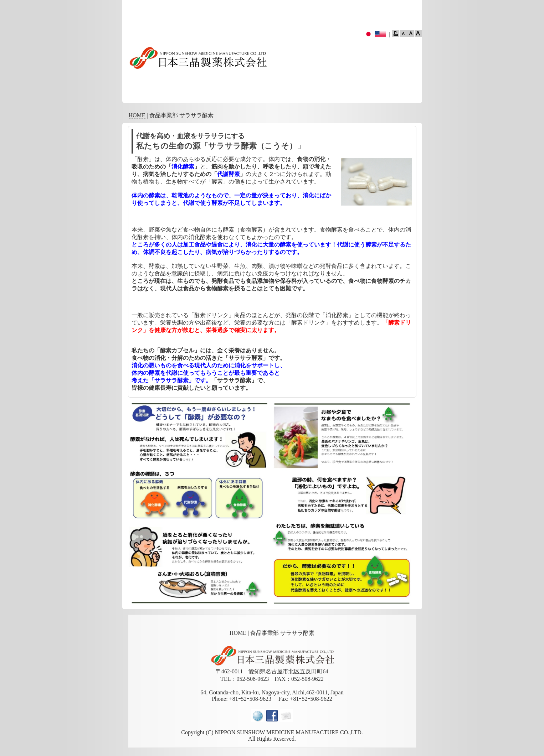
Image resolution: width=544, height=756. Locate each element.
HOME (137, 115)
